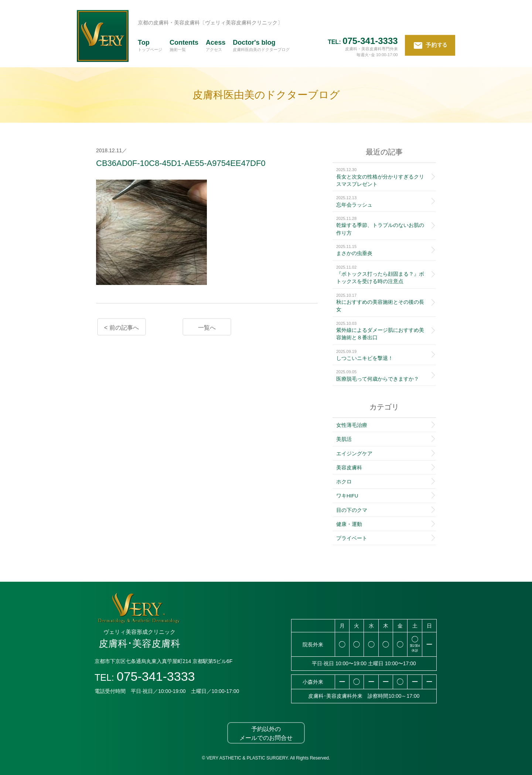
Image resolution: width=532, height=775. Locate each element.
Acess (216, 45)
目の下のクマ (352, 510)
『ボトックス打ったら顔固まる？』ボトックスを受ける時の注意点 (382, 274)
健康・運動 (349, 524)
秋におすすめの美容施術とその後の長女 (382, 302)
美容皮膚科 (349, 468)
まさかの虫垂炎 (382, 250)
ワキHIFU (347, 496)
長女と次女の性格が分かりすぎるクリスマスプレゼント (382, 177)
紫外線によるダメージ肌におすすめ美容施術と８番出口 (382, 331)
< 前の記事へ (122, 328)
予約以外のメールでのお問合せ (266, 733)
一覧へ (207, 328)
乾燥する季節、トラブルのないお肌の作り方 (382, 226)
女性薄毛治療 (352, 425)
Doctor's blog (261, 45)
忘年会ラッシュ (382, 201)
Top (150, 45)
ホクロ (344, 482)
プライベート (352, 538)
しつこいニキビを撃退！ (382, 355)
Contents (184, 45)
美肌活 (344, 439)
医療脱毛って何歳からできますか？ (382, 375)
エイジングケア (354, 454)
